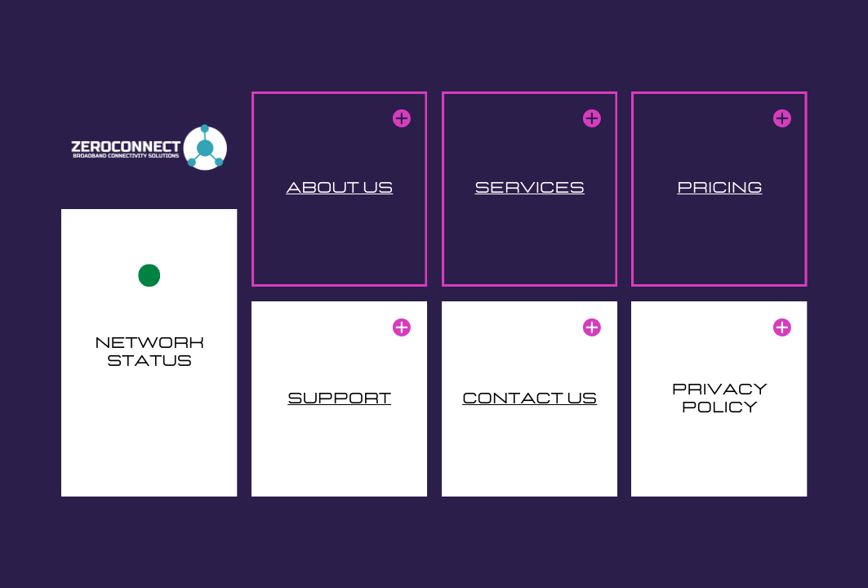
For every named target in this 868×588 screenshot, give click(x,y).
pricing (719, 188)
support (339, 399)
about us (339, 188)
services (529, 188)
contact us (530, 399)
